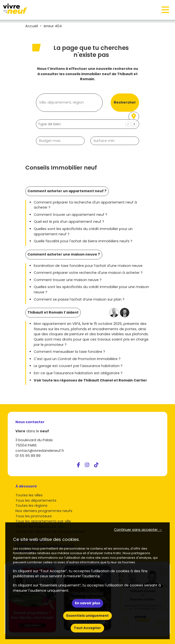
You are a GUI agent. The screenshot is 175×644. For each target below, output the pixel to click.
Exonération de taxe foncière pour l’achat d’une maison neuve (88, 266)
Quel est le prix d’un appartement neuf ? (69, 222)
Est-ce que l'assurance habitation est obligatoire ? (78, 373)
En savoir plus (87, 603)
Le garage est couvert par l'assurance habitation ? (78, 366)
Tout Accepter (87, 628)
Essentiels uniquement (87, 616)
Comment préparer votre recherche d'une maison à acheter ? (88, 273)
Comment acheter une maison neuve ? (64, 254)
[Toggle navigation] (165, 10)
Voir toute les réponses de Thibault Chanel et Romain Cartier (90, 380)
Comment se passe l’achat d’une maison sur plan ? (79, 299)
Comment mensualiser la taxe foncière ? (69, 352)
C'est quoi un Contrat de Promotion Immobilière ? (77, 359)
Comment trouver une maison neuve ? (68, 280)
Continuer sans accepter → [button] (138, 530)
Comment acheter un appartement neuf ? (67, 191)
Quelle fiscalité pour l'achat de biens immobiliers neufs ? (83, 241)
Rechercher (125, 102)
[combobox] (87, 124)
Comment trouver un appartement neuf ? (71, 215)
